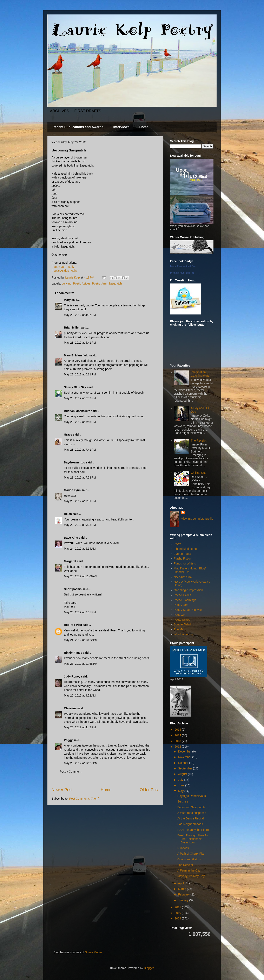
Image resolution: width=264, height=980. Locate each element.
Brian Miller (72, 327)
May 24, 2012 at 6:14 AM (80, 549)
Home (144, 127)
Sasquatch (115, 283)
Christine (70, 708)
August (183, 774)
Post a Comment (71, 772)
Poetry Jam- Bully (63, 267)
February (184, 894)
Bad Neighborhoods (190, 824)
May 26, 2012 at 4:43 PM (80, 727)
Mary (67, 300)
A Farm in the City (189, 870)
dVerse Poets (182, 554)
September (185, 768)
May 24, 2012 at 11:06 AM (81, 576)
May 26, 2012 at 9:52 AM (80, 695)
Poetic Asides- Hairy (64, 271)
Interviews (121, 127)
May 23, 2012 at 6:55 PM (80, 422)
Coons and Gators (189, 859)
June (181, 785)
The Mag (180, 629)
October (184, 763)
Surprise (183, 801)
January (184, 900)
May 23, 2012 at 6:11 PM (80, 374)
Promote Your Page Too (182, 273)
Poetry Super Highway (188, 610)
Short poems (73, 589)
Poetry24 (180, 615)
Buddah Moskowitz (77, 411)
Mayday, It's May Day (191, 876)
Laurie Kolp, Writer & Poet (183, 266)
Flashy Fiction (183, 558)
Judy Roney (72, 676)
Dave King (71, 538)
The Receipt (199, 441)
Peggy (68, 740)
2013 (178, 741)
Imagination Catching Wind (200, 374)
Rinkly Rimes (73, 653)
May (181, 791)
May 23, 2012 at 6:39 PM (80, 398)
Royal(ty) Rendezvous (192, 796)
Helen (68, 514)
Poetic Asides (82, 283)
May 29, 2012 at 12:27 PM (81, 763)
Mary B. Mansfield (76, 355)
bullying (67, 283)
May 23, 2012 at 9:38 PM (80, 525)
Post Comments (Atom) (84, 799)
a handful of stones (186, 549)
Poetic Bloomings (185, 600)
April (181, 883)
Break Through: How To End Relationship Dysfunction (193, 839)
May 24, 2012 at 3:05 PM (80, 612)
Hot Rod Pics (73, 625)
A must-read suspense (192, 813)
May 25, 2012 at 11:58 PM (81, 664)
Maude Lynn (72, 490)
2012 (178, 747)
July (181, 780)
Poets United (182, 620)
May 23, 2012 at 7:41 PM (80, 450)
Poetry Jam (99, 283)
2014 (178, 735)
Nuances (183, 848)
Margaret (70, 561)
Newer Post (62, 790)
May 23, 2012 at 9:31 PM (80, 501)
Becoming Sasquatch (191, 807)
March (182, 889)
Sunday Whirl (182, 624)
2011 (178, 907)
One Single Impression (189, 590)
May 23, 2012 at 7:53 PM (80, 477)
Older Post (149, 790)
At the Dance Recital (191, 818)
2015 (178, 730)
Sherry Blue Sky (75, 387)
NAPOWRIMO (183, 577)
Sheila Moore (94, 952)
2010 (178, 913)
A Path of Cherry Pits (191, 854)
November (185, 757)
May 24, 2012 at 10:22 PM (81, 640)
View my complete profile (197, 519)
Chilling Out (198, 473)
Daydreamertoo (75, 462)
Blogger (149, 968)
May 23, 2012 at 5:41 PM (80, 343)
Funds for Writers (185, 563)
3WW (177, 544)
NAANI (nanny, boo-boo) (193, 830)
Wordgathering (183, 634)
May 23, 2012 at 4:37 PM (80, 315)
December (185, 751)
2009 (178, 918)
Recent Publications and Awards (78, 127)
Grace (68, 435)
